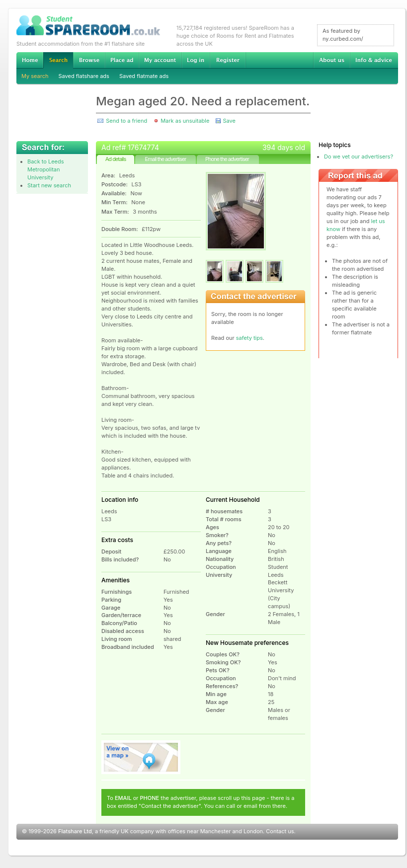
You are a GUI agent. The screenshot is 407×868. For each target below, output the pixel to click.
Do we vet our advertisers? (359, 157)
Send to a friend (126, 121)
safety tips (249, 338)
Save (229, 121)
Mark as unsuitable (185, 121)
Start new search (49, 185)
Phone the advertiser (227, 159)
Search (58, 60)
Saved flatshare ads (84, 76)
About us (331, 60)
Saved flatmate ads (144, 76)
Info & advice (374, 60)
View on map (141, 757)
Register (228, 60)
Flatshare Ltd (75, 831)
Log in (196, 60)
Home (30, 60)
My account (160, 60)
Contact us (280, 831)
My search (35, 76)
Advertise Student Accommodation (122, 60)
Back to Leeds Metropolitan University (46, 169)
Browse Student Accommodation (89, 60)
